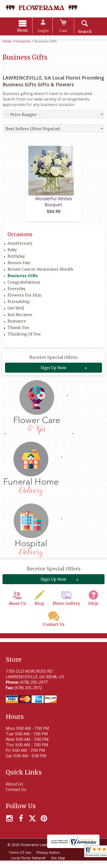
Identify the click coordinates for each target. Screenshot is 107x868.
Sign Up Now (53, 371)
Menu (25, 31)
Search (83, 32)
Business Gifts (23, 279)
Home (7, 42)
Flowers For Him (24, 298)
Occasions (23, 42)
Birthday (16, 259)
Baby (12, 253)
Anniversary (20, 246)
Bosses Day (19, 266)
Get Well (16, 311)
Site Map (59, 865)
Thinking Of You (24, 337)
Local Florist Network (29, 865)
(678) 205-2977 (33, 689)
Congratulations (24, 285)
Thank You (18, 330)
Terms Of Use (20, 860)
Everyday (17, 292)
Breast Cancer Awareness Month (40, 272)
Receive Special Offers (53, 360)
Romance (17, 324)
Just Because (20, 318)
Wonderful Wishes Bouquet (54, 205)
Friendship (19, 305)
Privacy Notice (49, 860)
